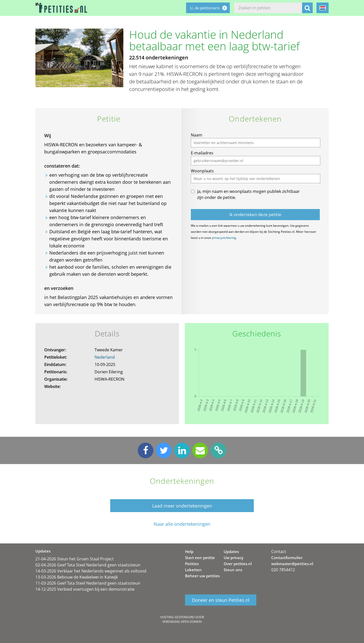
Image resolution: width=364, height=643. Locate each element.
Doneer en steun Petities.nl (221, 600)
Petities (192, 564)
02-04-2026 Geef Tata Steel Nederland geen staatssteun (88, 565)
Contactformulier (287, 558)
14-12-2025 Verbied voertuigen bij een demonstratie (85, 589)
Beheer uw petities (202, 576)
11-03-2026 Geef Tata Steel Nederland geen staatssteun (88, 583)
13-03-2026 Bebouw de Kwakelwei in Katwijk (77, 577)
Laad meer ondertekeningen (182, 506)
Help (189, 552)
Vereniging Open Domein (182, 622)
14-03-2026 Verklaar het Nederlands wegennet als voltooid (91, 571)
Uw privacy (234, 558)
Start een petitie (200, 558)
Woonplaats (202, 171)
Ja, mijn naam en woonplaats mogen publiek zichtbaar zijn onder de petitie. (248, 194)
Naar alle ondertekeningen (182, 524)
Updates (231, 552)
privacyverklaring (224, 238)
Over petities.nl (238, 564)
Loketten (193, 570)
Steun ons (233, 570)
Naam (197, 135)
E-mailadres (202, 153)
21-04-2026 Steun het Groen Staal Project (75, 559)
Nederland (105, 357)
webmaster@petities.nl (292, 564)
